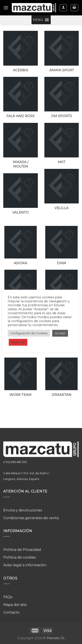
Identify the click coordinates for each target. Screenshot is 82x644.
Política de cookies (19, 557)
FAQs (8, 597)
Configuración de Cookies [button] (29, 333)
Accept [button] (60, 333)
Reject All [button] (18, 342)
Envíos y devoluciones (23, 510)
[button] (38, 20)
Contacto (11, 612)
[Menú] (6, 8)
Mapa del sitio (15, 605)
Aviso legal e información (25, 565)
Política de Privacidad (22, 550)
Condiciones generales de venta (31, 518)
